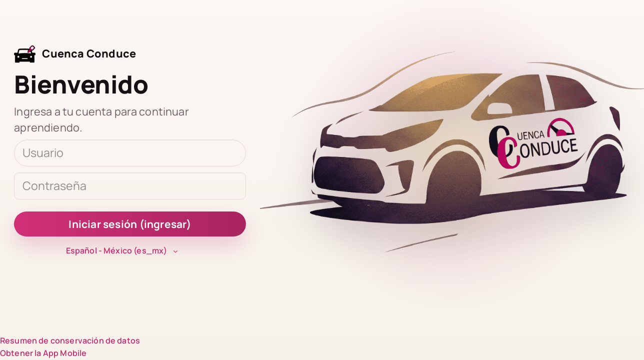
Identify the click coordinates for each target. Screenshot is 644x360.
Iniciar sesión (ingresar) (130, 224)
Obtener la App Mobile (43, 353)
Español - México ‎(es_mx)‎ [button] (117, 250)
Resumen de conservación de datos (70, 340)
